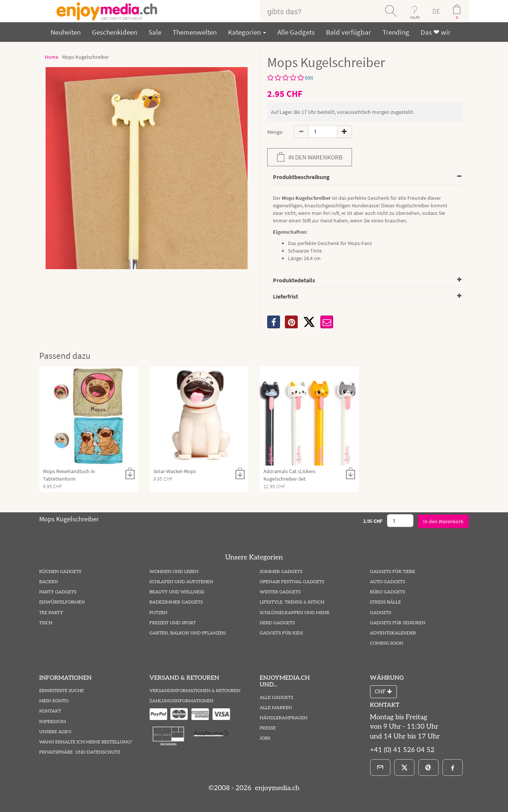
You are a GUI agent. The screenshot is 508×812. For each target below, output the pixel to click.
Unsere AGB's (55, 732)
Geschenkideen (115, 32)
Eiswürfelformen (62, 602)
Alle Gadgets (296, 32)
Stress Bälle (386, 602)
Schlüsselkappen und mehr (295, 613)
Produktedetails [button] (294, 280)
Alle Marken (276, 708)
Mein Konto (54, 701)
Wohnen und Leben (174, 572)
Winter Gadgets (280, 592)
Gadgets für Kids (281, 633)
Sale (155, 32)
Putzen (159, 613)
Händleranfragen (284, 718)
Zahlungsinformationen (182, 701)
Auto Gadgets (388, 582)
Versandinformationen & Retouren (195, 691)
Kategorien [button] (247, 32)
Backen (49, 582)
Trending (396, 32)
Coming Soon (387, 643)
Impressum (53, 722)
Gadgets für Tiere (393, 572)
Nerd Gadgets (277, 623)
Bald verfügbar (349, 32)
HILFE (415, 17)
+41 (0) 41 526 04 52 (402, 750)
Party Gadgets (58, 592)
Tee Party (51, 613)
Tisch (46, 623)
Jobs (265, 738)
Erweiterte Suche (61, 691)
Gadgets (381, 613)
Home (52, 57)
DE (436, 11)
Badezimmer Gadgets (176, 602)
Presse (268, 728)
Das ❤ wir (436, 32)
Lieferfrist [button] (285, 296)
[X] (309, 322)
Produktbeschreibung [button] (301, 177)
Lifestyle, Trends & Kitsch (292, 602)
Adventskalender (393, 633)
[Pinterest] (428, 768)
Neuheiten (66, 32)
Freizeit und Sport (173, 623)
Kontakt (50, 711)
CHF (383, 692)
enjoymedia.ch (276, 788)
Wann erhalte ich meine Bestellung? (86, 742)
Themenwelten (195, 32)
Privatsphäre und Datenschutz (80, 752)
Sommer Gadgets (281, 572)
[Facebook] (453, 768)
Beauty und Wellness (177, 592)
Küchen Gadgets (60, 572)
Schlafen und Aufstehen (181, 582)
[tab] (365, 177)
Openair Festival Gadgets (292, 582)
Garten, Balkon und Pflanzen (188, 633)
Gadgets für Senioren (398, 623)
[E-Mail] (380, 768)
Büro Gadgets (388, 592)
